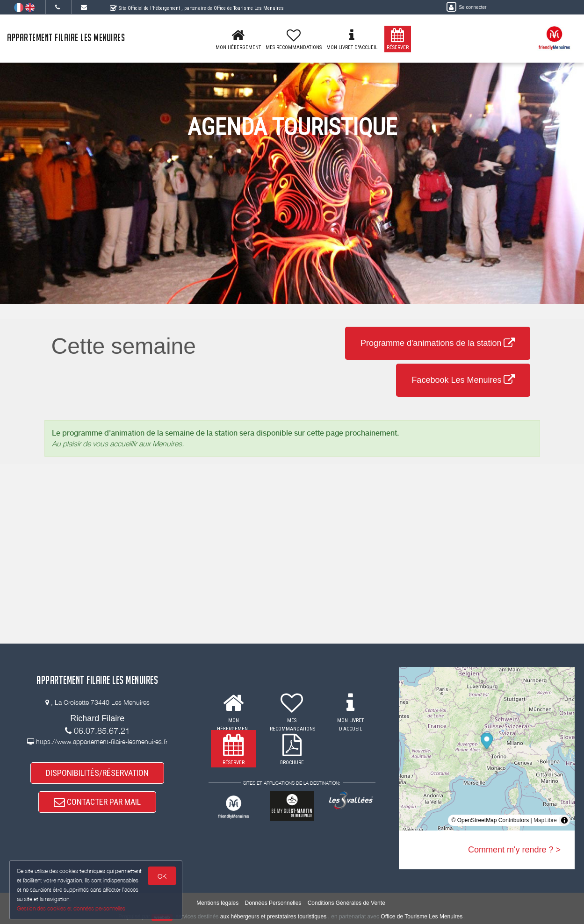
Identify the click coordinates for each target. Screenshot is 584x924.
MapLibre (545, 820)
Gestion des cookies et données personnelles (71, 908)
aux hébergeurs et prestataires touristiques (273, 917)
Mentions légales (217, 903)
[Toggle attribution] (564, 820)
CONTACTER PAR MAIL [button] (97, 802)
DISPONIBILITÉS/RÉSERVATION (97, 773)
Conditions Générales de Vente (346, 903)
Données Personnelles (273, 903)
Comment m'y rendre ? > (514, 850)
